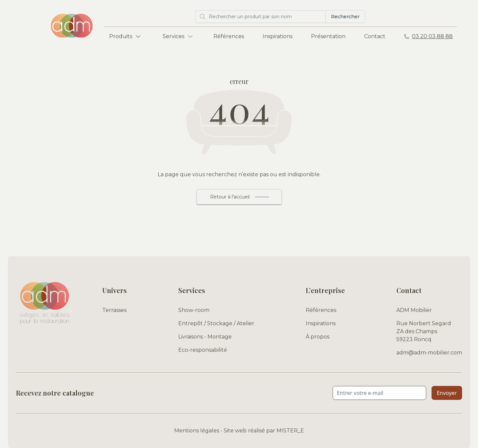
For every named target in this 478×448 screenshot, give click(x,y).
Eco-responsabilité (203, 350)
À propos (318, 337)
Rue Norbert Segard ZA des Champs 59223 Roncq (424, 331)
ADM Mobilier (414, 310)
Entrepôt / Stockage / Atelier (216, 323)
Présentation (328, 36)
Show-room (194, 310)
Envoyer (447, 393)
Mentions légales (197, 431)
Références (229, 36)
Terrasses (114, 310)
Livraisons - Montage (205, 337)
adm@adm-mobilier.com (429, 353)
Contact (375, 36)
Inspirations (278, 36)
